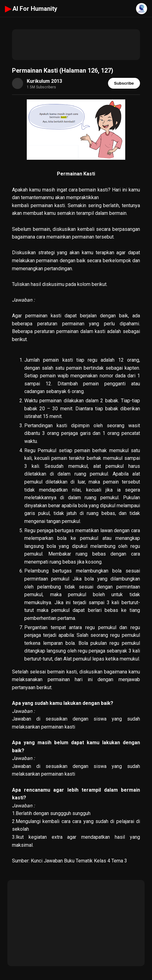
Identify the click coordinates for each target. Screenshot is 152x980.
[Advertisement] (76, 45)
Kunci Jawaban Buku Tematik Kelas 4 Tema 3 (79, 861)
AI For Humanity (31, 9)
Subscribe (124, 83)
